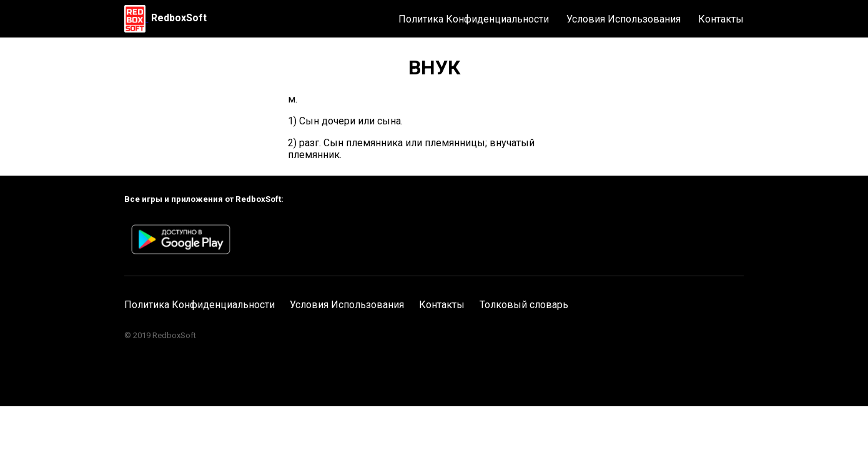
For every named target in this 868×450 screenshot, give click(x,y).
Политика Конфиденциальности (474, 19)
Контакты (721, 19)
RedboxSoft (179, 18)
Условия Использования (624, 19)
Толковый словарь (524, 305)
